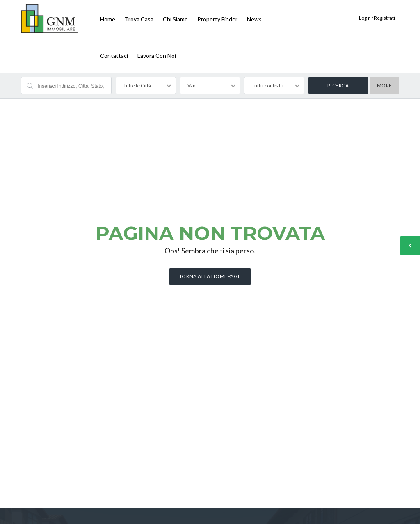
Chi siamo (175, 19)
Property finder (217, 19)
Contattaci (114, 56)
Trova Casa (139, 19)
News (254, 19)
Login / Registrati (377, 18)
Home (108, 19)
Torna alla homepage (210, 277)
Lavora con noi (157, 56)
